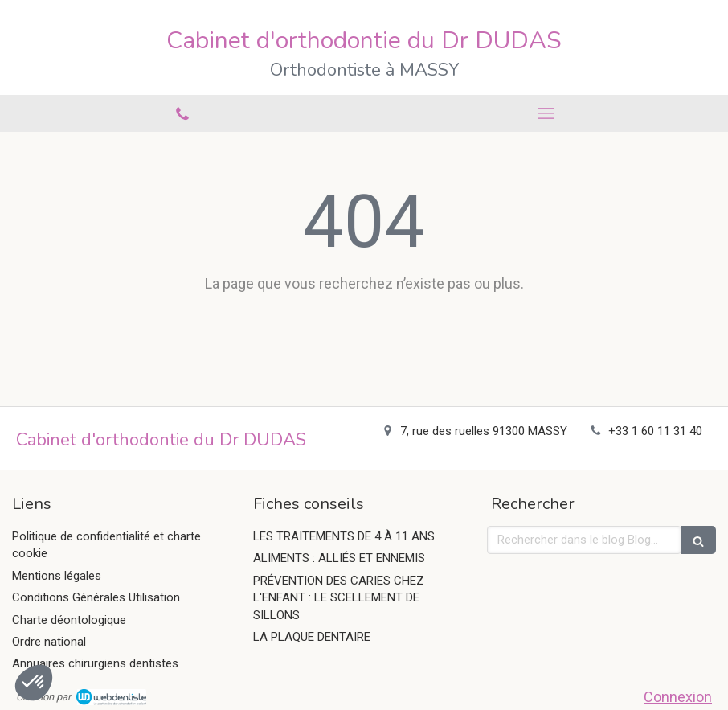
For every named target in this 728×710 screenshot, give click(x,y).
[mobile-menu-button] (546, 113)
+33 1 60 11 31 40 (655, 431)
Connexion (678, 697)
